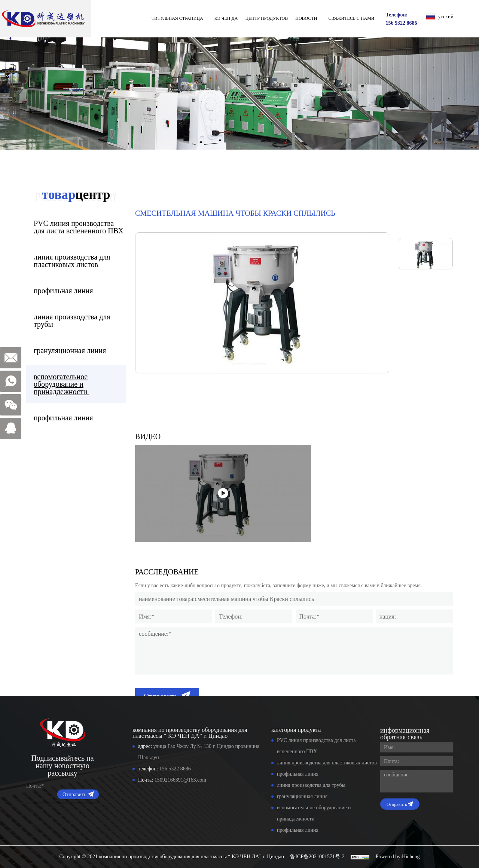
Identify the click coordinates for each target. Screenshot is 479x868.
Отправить (74, 795)
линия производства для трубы (71, 320)
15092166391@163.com (181, 780)
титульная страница (177, 18)
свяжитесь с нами (351, 18)
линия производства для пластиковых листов (71, 261)
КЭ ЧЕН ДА (226, 18)
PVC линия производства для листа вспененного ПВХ (77, 227)
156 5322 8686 (402, 23)
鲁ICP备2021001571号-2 (317, 857)
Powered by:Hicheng (398, 857)
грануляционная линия (69, 350)
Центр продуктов (266, 18)
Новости (306, 18)
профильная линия (63, 291)
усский (446, 17)
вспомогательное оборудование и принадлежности (60, 384)
